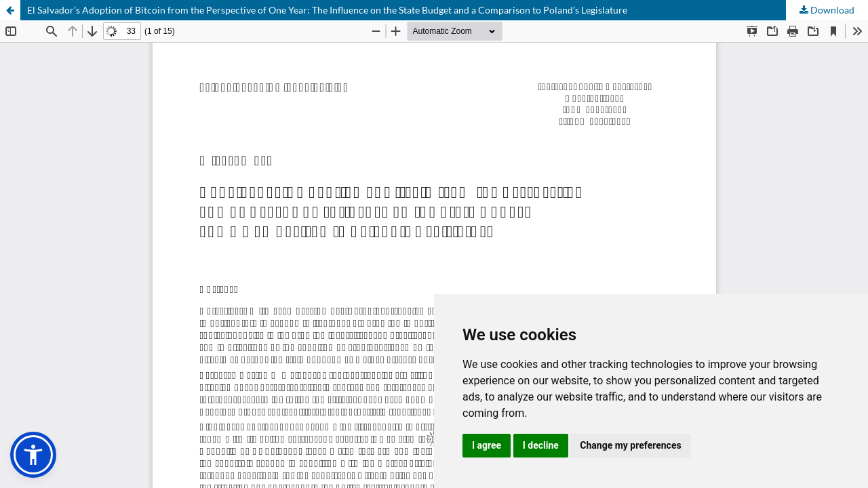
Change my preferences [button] (630, 445)
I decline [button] (541, 445)
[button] (33, 455)
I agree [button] (487, 445)
